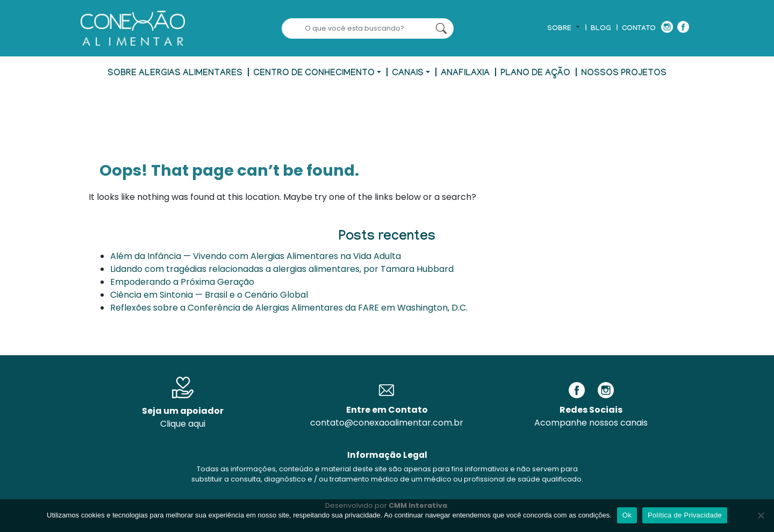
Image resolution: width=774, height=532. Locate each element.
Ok (627, 515)
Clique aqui (183, 424)
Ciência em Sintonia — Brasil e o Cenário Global (209, 295)
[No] (761, 515)
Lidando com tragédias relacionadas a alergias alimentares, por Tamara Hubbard (282, 269)
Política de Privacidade (685, 515)
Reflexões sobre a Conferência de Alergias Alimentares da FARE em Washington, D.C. (289, 308)
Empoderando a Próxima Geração (182, 282)
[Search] (356, 28)
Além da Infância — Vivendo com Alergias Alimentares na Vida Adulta (256, 256)
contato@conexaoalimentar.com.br (387, 423)
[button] (564, 29)
